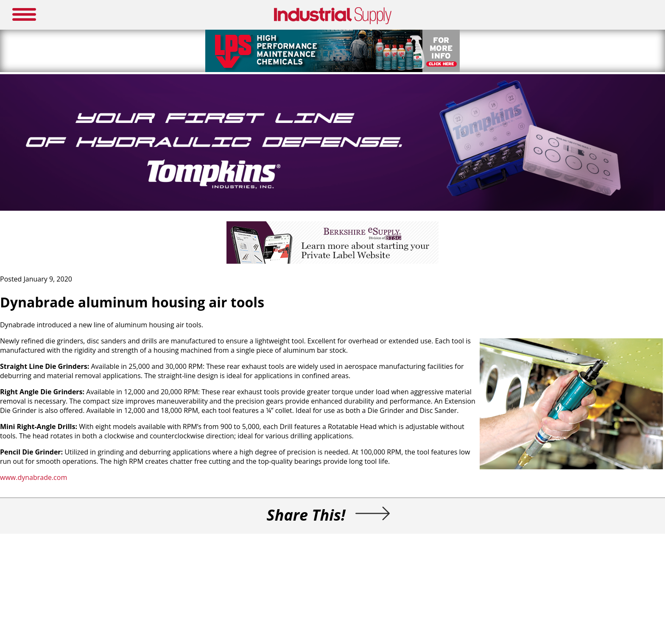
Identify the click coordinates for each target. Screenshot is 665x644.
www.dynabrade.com (34, 477)
